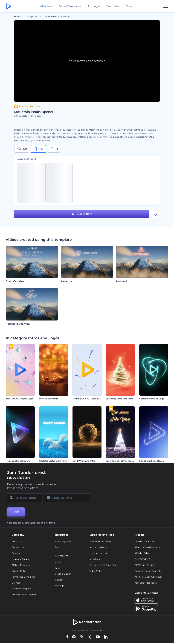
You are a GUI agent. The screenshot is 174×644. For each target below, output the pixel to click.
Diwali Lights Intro (49, 399)
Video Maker (96, 571)
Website (59, 580)
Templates (32, 17)
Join (16, 512)
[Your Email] (67, 498)
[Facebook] (67, 637)
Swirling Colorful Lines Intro (87, 399)
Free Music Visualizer (100, 541)
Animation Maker (99, 547)
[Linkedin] (106, 637)
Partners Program (21, 589)
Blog (57, 547)
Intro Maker (96, 559)
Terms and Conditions (24, 577)
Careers (16, 553)
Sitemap (16, 583)
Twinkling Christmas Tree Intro (122, 461)
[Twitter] (89, 637)
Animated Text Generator (103, 565)
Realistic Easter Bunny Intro (54, 461)
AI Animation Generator (147, 547)
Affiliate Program (21, 565)
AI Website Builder (144, 565)
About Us (17, 541)
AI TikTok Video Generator (148, 577)
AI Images (94, 6)
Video (58, 562)
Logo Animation (98, 553)
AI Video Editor (143, 553)
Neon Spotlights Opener (18, 461)
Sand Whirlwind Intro (84, 461)
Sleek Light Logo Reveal (152, 461)
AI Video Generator (145, 541)
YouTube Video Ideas (146, 583)
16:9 (22, 149)
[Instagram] (74, 637)
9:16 (38, 149)
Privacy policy (19, 571)
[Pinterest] (81, 637)
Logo (58, 568)
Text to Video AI (143, 559)
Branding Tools (63, 541)
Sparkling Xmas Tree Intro (119, 399)
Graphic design (63, 574)
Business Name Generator (148, 571)
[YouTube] (98, 637)
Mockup (59, 586)
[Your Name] (25, 498)
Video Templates (70, 6)
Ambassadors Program (24, 595)
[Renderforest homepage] (8, 6)
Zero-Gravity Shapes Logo (19, 399)
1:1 (54, 149)
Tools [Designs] (129, 6)
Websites (113, 6)
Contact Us (18, 547)
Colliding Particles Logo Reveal (156, 399)
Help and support (21, 559)
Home (18, 17)
